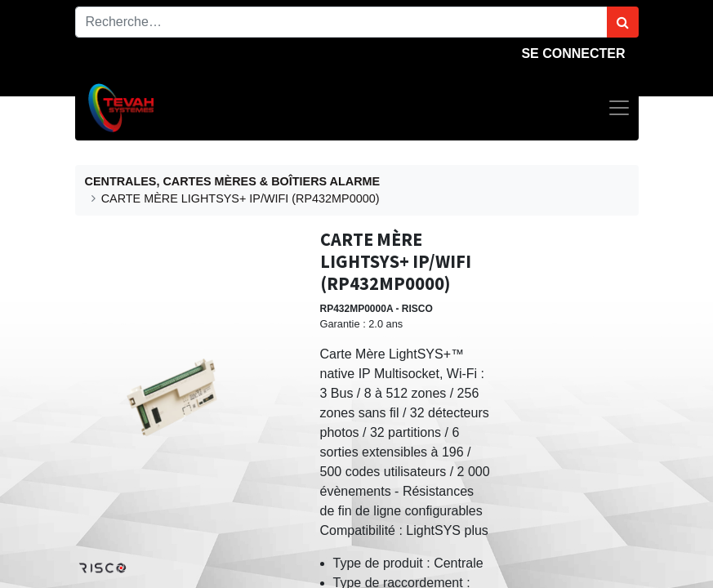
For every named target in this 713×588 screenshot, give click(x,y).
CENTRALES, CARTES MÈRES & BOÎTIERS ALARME (233, 181)
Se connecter (573, 53)
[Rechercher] (623, 22)
